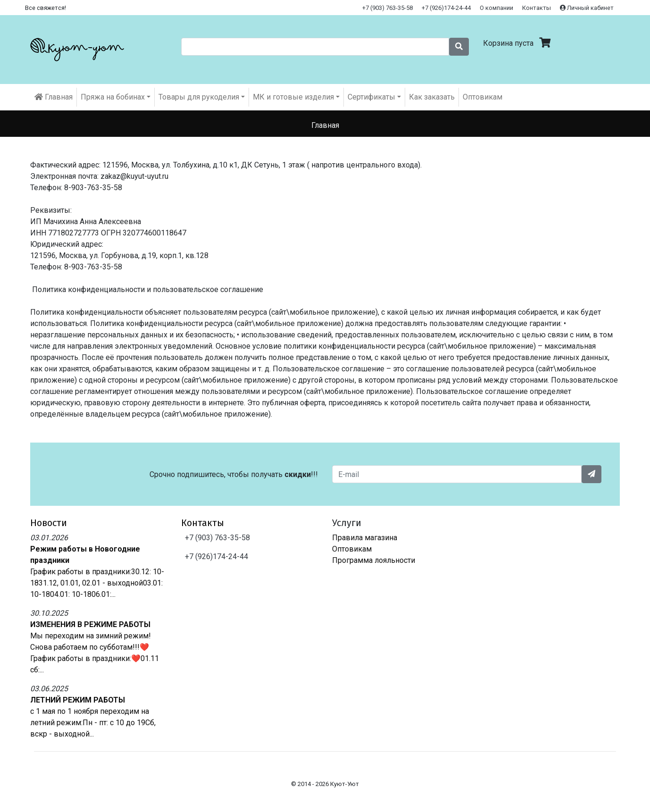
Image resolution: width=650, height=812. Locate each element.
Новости (49, 523)
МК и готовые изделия (293, 97)
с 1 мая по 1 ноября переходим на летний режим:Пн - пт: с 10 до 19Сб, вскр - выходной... (93, 723)
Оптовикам (483, 97)
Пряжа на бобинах (113, 97)
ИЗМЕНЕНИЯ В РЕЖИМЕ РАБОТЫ (90, 624)
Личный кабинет (587, 8)
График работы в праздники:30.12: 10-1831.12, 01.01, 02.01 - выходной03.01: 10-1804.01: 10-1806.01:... (97, 583)
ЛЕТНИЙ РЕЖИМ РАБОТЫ (78, 700)
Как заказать (432, 97)
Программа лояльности (374, 560)
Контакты (537, 8)
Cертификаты (371, 97)
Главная (54, 97)
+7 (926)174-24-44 (446, 8)
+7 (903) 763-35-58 (387, 8)
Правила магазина (365, 538)
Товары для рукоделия (199, 97)
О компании (496, 8)
